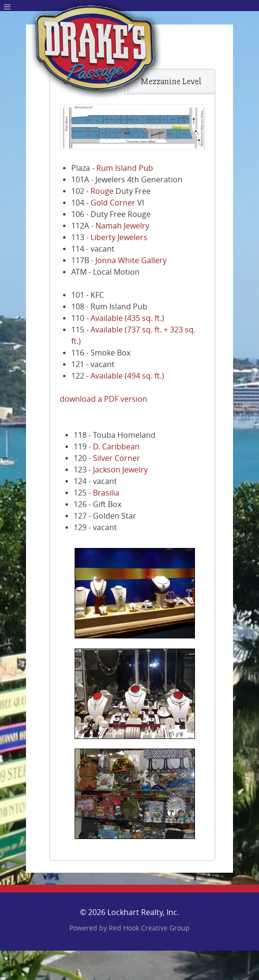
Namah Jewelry (122, 226)
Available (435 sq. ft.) (127, 318)
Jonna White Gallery (131, 261)
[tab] (172, 81)
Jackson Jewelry (120, 470)
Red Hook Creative (149, 928)
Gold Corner (113, 203)
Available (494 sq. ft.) (127, 376)
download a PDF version (104, 399)
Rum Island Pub (125, 168)
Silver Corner (117, 458)
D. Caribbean (116, 447)
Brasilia (106, 493)
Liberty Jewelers (119, 237)
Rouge (102, 191)
